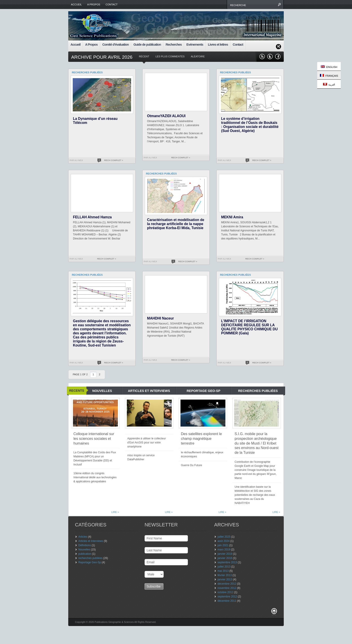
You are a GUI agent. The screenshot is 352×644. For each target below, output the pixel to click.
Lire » (115, 512)
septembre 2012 (227, 597)
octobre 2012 (225, 592)
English (329, 67)
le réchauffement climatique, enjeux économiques (202, 454)
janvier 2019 (225, 554)
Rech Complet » (114, 160)
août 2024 (223, 541)
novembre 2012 (227, 588)
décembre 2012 (227, 584)
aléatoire (198, 56)
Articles (83, 537)
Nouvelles (84, 550)
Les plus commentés (170, 56)
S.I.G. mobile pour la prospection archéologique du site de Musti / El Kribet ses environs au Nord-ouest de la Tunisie (257, 443)
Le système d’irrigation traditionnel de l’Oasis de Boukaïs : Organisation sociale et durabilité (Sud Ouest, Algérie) (250, 125)
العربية (329, 84)
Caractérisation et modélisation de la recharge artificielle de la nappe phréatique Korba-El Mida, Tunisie (176, 224)
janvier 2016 (225, 558)
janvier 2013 (225, 579)
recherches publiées (90, 558)
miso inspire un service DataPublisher (141, 457)
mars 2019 (224, 550)
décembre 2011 (227, 601)
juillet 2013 (224, 567)
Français (329, 76)
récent (144, 56)
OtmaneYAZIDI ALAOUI (166, 116)
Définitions (85, 545)
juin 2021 (223, 545)
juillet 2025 (224, 537)
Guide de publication (147, 45)
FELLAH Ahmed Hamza (92, 217)
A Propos (94, 4)
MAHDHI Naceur (161, 318)
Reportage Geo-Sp (90, 562)
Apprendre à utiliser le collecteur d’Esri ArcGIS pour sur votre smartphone (146, 443)
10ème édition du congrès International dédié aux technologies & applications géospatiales (95, 477)
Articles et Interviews (91, 541)
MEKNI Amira (232, 217)
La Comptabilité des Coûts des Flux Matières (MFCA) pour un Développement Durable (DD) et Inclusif (95, 458)
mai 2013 (223, 571)
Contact (111, 4)
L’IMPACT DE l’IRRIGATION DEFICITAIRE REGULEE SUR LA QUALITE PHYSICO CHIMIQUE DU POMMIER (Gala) (249, 327)
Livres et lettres (218, 45)
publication (85, 554)
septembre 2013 (227, 562)
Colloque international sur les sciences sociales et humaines (94, 439)
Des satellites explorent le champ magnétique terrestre (201, 439)
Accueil (76, 4)
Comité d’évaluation (116, 45)
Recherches (174, 45)
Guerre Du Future (191, 465)
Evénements (195, 45)
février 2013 (225, 575)
